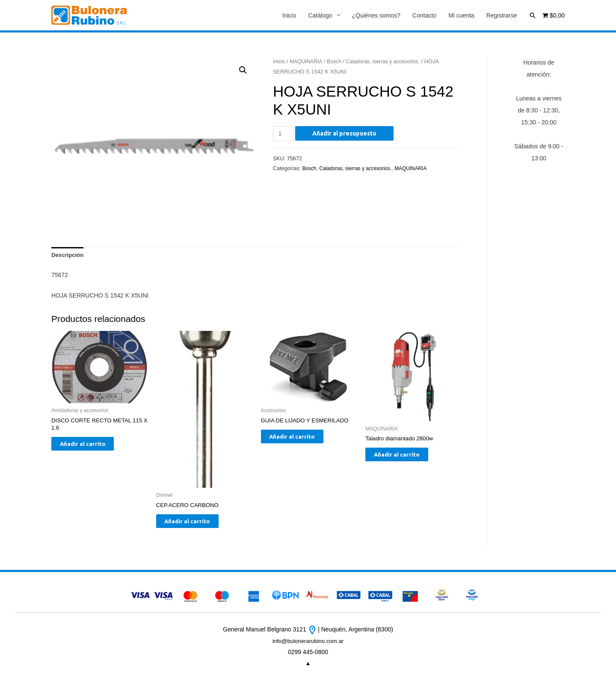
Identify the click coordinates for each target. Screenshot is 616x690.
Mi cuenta (461, 16)
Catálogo (320, 16)
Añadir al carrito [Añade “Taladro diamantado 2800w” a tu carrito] (406, 459)
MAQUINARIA (308, 62)
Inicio (289, 16)
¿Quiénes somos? (376, 16)
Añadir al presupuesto (346, 134)
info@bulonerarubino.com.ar (308, 646)
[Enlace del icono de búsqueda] (533, 15)
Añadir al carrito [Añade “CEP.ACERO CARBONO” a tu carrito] (197, 525)
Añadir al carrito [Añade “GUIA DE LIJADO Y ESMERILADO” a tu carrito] (301, 441)
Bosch (337, 62)
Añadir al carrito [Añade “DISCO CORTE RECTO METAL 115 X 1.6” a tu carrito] (92, 448)
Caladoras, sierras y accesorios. (389, 62)
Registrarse (502, 16)
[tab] (68, 257)
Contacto (424, 16)
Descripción (68, 257)
